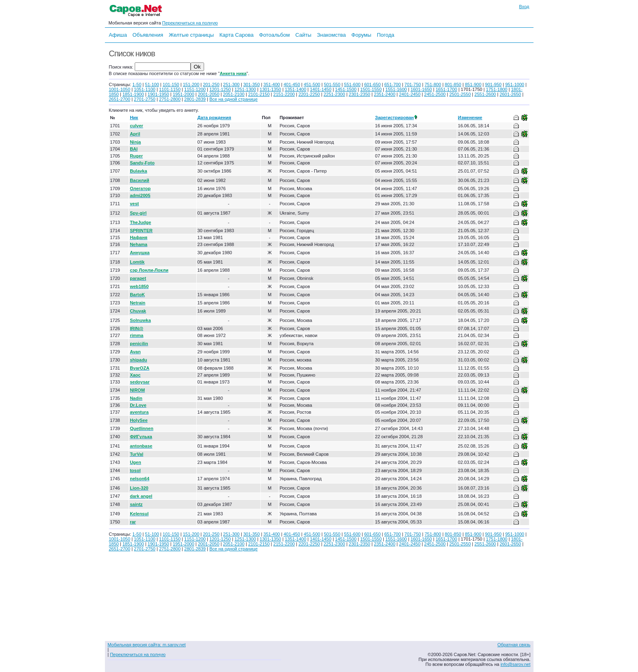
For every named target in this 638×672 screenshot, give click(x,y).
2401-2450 (410, 94)
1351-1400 (296, 89)
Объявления (148, 35)
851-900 (473, 84)
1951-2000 (183, 94)
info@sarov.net (515, 664)
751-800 (433, 84)
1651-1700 (446, 89)
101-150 (171, 84)
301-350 (251, 84)
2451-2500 (435, 94)
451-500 (312, 84)
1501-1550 (371, 89)
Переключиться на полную (190, 23)
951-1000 (515, 84)
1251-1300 (245, 89)
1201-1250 (220, 89)
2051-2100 (234, 94)
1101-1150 (170, 89)
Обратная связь (514, 645)
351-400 (271, 84)
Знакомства (331, 35)
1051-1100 (145, 89)
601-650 (372, 84)
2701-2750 (145, 99)
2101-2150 (259, 94)
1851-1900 (133, 94)
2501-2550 (460, 94)
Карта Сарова (237, 35)
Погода (386, 35)
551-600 (352, 84)
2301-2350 (359, 94)
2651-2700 (120, 99)
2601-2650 (510, 94)
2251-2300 (335, 94)
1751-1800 (497, 89)
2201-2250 (309, 94)
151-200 (191, 84)
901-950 (493, 84)
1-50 (137, 84)
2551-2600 (485, 94)
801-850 (453, 84)
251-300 (231, 84)
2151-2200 (284, 94)
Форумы (361, 35)
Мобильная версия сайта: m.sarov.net (147, 645)
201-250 (211, 84)
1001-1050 (120, 89)
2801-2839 (195, 99)
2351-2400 (385, 94)
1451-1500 (346, 89)
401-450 (292, 84)
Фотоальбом (275, 35)
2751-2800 (170, 99)
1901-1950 (159, 94)
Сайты (303, 35)
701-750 (413, 84)
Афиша (118, 35)
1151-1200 (195, 89)
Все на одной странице (233, 99)
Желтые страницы (191, 35)
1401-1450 (321, 89)
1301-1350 (270, 89)
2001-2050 (209, 94)
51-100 (152, 84)
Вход (524, 7)
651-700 (392, 84)
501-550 (332, 84)
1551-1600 (396, 89)
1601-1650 (421, 89)
